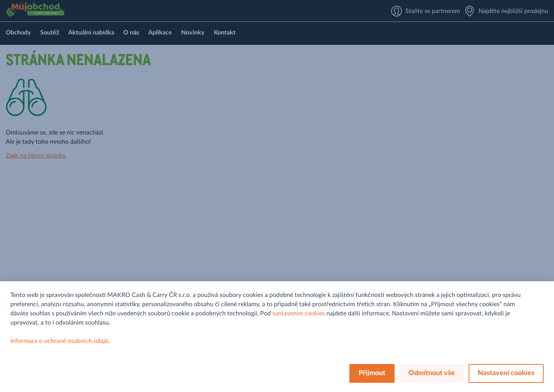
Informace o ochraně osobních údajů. (60, 341)
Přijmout (372, 373)
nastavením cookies (299, 313)
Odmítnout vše (432, 373)
